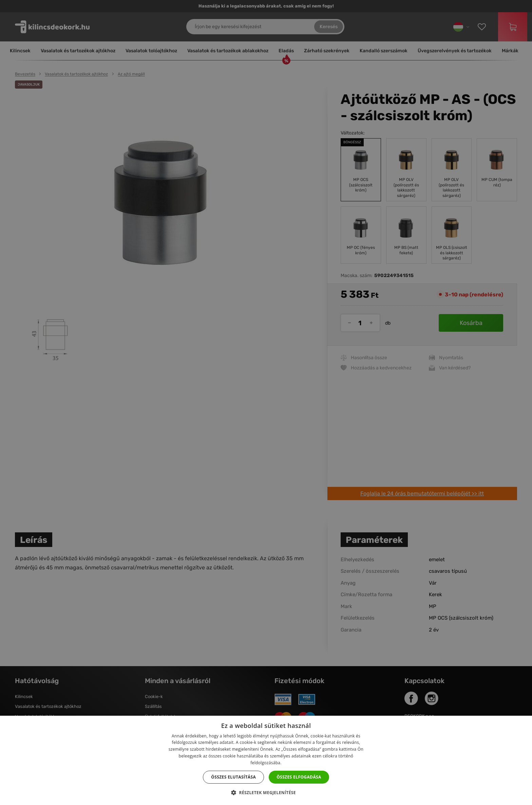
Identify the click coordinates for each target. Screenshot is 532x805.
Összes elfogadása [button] (299, 777)
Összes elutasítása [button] (233, 777)
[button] (266, 793)
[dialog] (266, 402)
